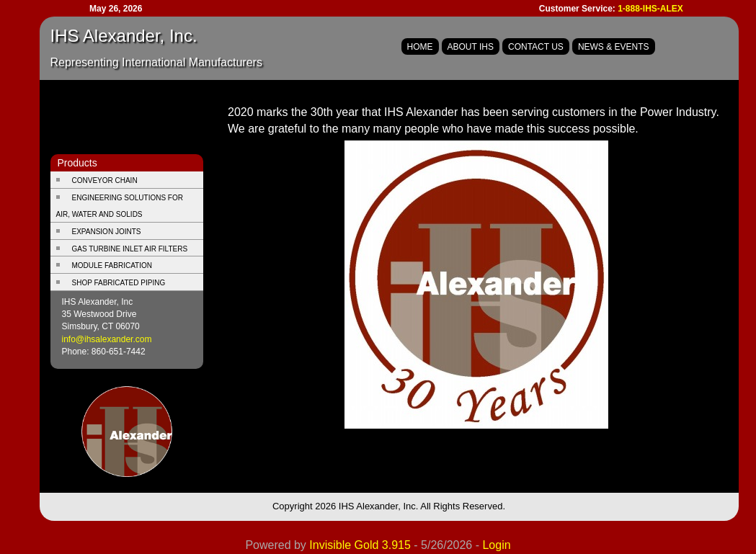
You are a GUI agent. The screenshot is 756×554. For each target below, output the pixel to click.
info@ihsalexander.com (107, 339)
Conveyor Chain (105, 180)
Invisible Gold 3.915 (361, 545)
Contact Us (536, 47)
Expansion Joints (107, 232)
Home (420, 47)
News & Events (614, 47)
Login (496, 545)
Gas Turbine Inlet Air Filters (130, 249)
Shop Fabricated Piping (119, 283)
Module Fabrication (112, 265)
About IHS (471, 47)
